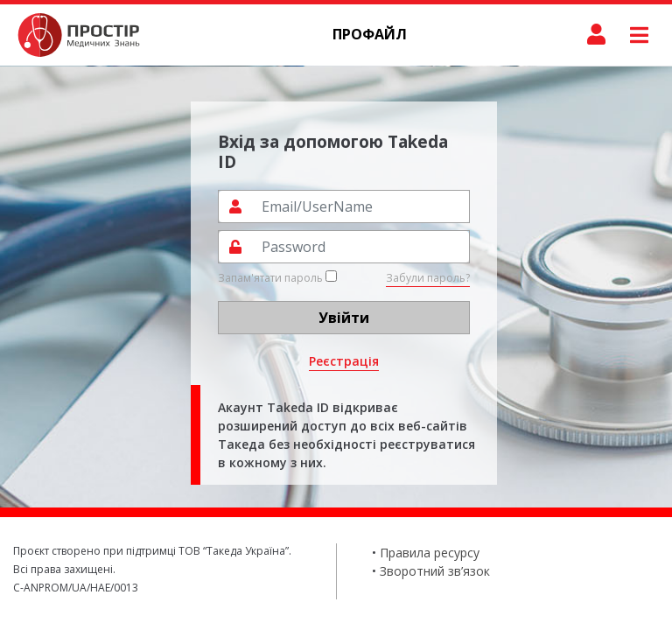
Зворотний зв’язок (435, 571)
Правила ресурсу (430, 553)
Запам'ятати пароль (277, 278)
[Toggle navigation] (639, 35)
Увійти (344, 318)
